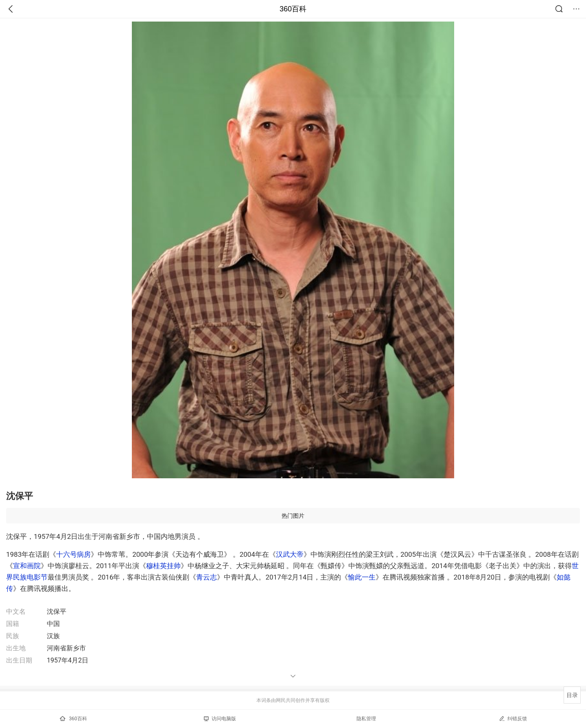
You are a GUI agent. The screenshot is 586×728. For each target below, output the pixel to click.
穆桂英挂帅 (163, 566)
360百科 (293, 9)
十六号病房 (73, 554)
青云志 (207, 577)
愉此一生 (362, 577)
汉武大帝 (290, 554)
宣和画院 (27, 566)
